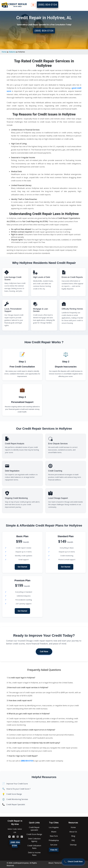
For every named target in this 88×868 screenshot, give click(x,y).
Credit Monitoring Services (17, 799)
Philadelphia (54, 840)
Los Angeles (54, 827)
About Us (73, 832)
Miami (54, 832)
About (51, 863)
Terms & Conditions (62, 863)
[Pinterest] (21, 837)
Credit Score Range (14, 794)
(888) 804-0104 (48, 5)
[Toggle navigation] (33, 5)
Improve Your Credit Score (17, 784)
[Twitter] (9, 837)
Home (4, 52)
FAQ (73, 840)
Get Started (22, 567)
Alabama (12, 52)
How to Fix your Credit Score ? (18, 789)
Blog (73, 836)
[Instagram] (17, 837)
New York (54, 836)
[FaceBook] (13, 837)
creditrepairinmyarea (21, 863)
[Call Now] (73, 862)
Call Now (44, 652)
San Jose (54, 845)
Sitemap (73, 845)
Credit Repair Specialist (16, 804)
